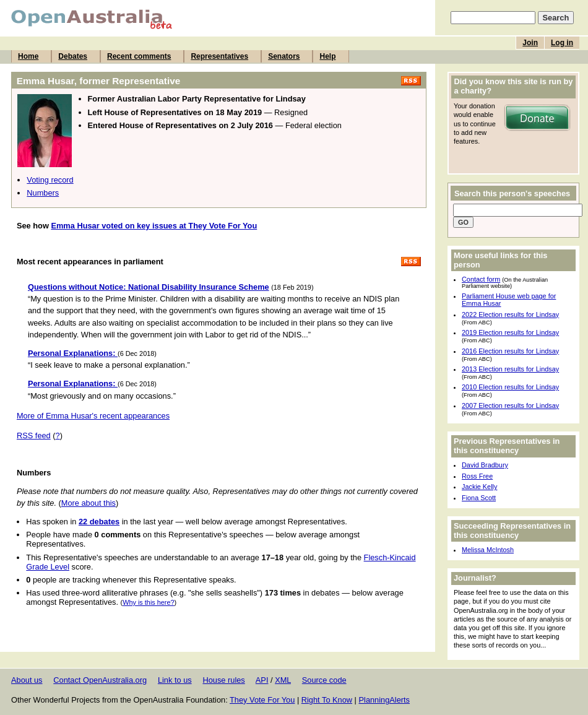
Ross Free (477, 476)
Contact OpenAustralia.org (100, 680)
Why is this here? (148, 602)
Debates (73, 56)
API (262, 680)
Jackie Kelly (479, 487)
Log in (562, 43)
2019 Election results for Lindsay (510, 332)
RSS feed (34, 435)
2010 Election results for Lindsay (510, 387)
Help (327, 56)
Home (28, 56)
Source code (324, 680)
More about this (89, 503)
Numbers (43, 193)
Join (530, 43)
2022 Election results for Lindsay (510, 314)
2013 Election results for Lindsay (510, 369)
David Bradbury (485, 465)
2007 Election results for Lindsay (510, 405)
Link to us (175, 680)
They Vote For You (262, 700)
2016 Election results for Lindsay (510, 351)
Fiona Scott (479, 498)
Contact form (481, 279)
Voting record (50, 180)
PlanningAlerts (385, 700)
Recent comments (139, 56)
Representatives (219, 56)
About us (27, 680)
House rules (223, 680)
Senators (284, 56)
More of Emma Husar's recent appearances (93, 416)
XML (283, 680)
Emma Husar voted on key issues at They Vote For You (154, 226)
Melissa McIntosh (488, 550)
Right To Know (327, 700)
